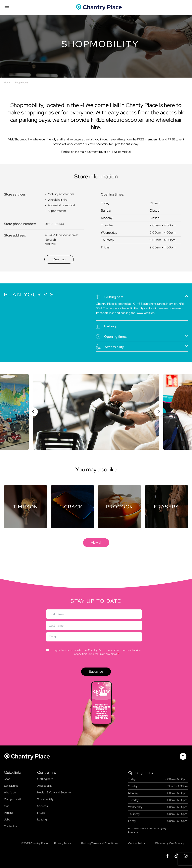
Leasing (42, 819)
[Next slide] (159, 412)
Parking (9, 813)
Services (42, 806)
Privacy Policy (63, 843)
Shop (7, 779)
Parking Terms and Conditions (100, 843)
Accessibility (45, 786)
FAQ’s (41, 813)
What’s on (10, 792)
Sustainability (45, 799)
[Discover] (59, 259)
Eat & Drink (11, 786)
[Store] (25, 507)
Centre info (47, 773)
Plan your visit (12, 799)
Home (7, 83)
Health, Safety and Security (54, 792)
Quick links (13, 773)
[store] (96, 543)
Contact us (11, 826)
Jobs (7, 819)
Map (7, 806)
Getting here (45, 779)
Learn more (133, 832)
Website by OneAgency (170, 843)
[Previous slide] (33, 412)
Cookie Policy (137, 843)
